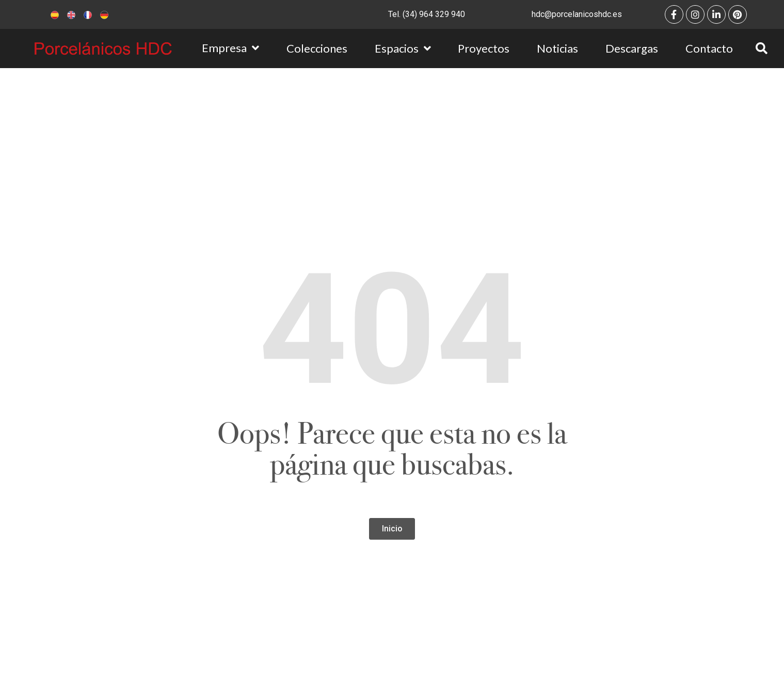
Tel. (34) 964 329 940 (427, 14)
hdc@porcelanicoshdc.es (577, 14)
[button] (392, 529)
